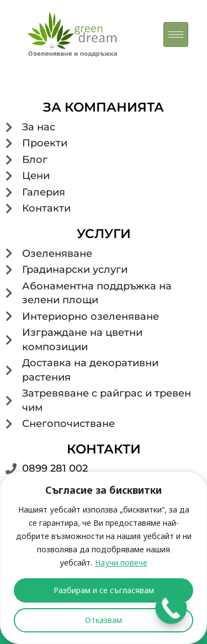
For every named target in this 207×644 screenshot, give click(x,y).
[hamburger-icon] (176, 35)
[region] (104, 558)
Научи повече (121, 563)
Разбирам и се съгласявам (104, 590)
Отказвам (104, 620)
